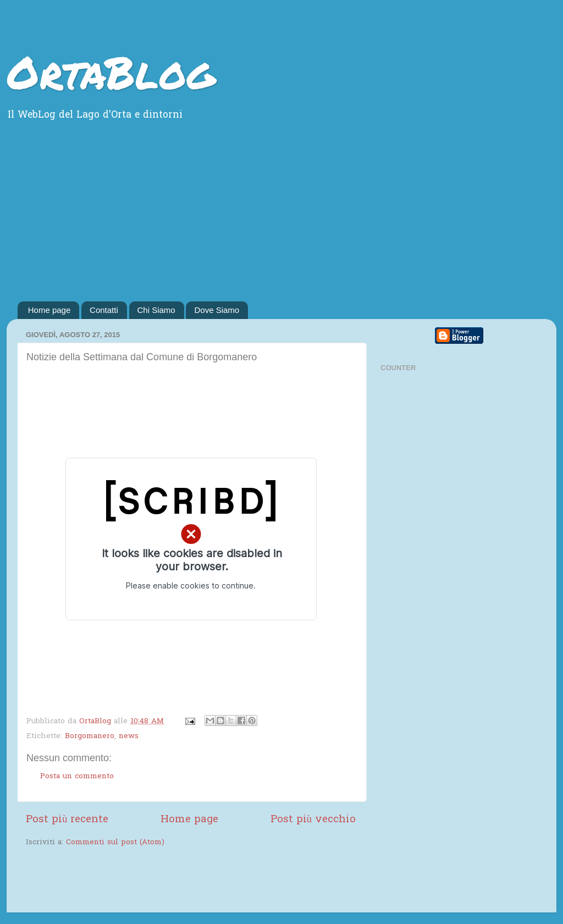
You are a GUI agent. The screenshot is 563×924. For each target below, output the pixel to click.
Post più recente (67, 820)
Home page (49, 310)
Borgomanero (90, 736)
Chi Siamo (156, 310)
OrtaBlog (111, 71)
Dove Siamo (217, 310)
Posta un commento (77, 777)
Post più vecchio (313, 820)
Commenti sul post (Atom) (115, 843)
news (129, 736)
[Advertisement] (281, 219)
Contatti (104, 310)
